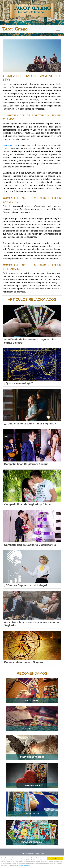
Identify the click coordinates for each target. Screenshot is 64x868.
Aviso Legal (40, 853)
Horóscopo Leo (10, 145)
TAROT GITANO (32, 10)
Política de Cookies (27, 853)
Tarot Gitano (15, 29)
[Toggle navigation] (58, 29)
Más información (26, 866)
